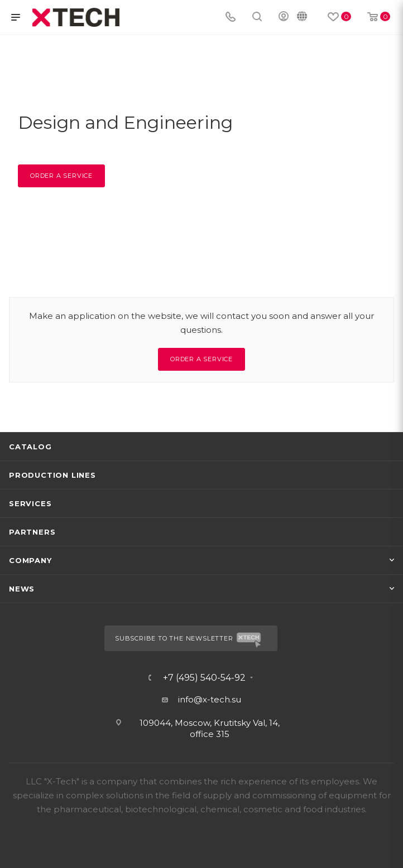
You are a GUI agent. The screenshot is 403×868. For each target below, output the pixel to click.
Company (30, 560)
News (22, 589)
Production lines (52, 475)
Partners (32, 532)
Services (30, 503)
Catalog (30, 447)
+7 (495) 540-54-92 (204, 678)
